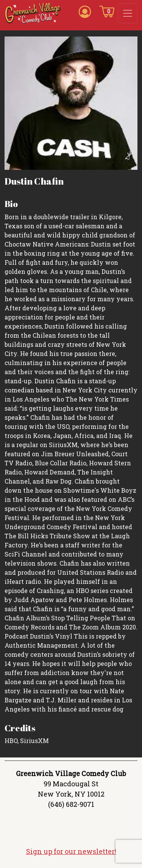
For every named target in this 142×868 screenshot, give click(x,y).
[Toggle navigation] (128, 13)
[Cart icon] (107, 11)
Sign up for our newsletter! (71, 851)
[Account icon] (85, 11)
